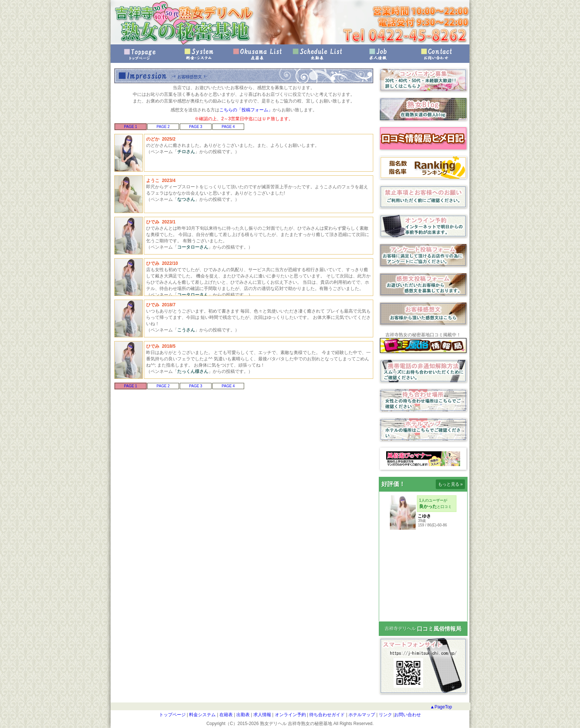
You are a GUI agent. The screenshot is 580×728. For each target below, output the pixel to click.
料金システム (202, 715)
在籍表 (259, 54)
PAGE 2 (163, 127)
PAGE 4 (228, 127)
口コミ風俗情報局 (439, 629)
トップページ (140, 54)
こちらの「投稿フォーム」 (246, 110)
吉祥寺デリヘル (400, 628)
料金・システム (199, 54)
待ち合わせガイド (326, 715)
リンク (385, 715)
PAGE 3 (195, 127)
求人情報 (377, 54)
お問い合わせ (436, 54)
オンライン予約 (289, 715)
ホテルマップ (361, 715)
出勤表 (318, 54)
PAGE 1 (130, 127)
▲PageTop (441, 707)
